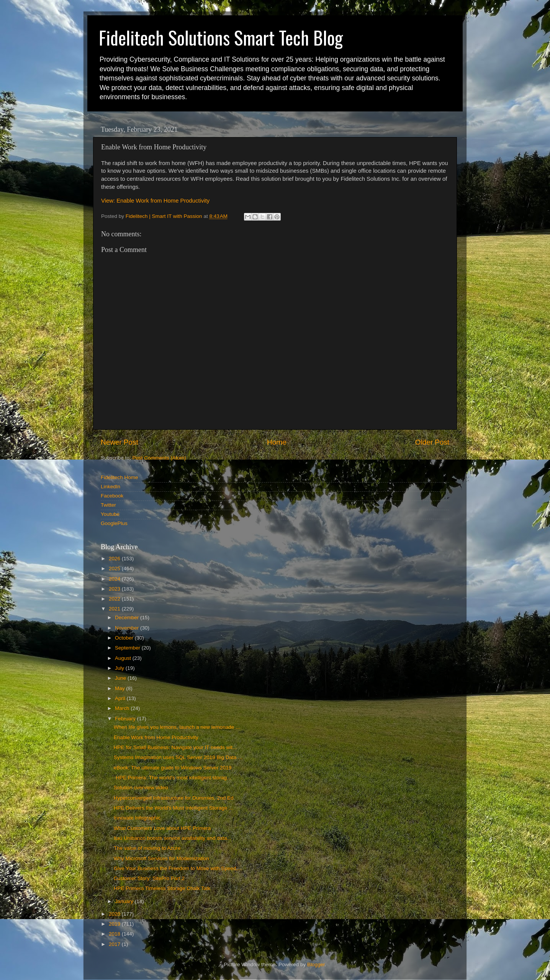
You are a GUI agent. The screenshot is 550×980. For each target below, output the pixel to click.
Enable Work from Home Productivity (156, 737)
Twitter (108, 505)
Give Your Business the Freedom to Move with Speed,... (178, 868)
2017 (115, 944)
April (121, 698)
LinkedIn (110, 487)
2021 (115, 609)
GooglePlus (114, 523)
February (126, 719)
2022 (115, 599)
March (123, 708)
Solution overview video (141, 788)
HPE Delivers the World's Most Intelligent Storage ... (173, 808)
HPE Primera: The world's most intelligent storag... (173, 778)
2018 (115, 934)
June (121, 678)
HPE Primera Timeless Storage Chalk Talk (162, 888)
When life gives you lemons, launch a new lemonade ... (177, 727)
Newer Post (119, 442)
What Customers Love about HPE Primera (162, 828)
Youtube (110, 514)
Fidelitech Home (119, 477)
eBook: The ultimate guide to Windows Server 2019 (173, 768)
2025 (115, 569)
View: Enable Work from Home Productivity (155, 201)
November (128, 628)
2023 (115, 589)
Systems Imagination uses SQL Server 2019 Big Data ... (178, 757)
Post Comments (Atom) (159, 458)
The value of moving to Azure (147, 848)
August (124, 658)
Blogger (316, 964)
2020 (115, 914)
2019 (115, 924)
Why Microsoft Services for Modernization (161, 858)
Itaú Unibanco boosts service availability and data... (173, 838)
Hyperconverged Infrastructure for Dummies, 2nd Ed (174, 798)
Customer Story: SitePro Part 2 (149, 878)
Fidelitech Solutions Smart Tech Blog (221, 37)
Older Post (432, 442)
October (125, 638)
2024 (115, 579)
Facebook (112, 496)
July (120, 668)
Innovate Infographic (137, 818)
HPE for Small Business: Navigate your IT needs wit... (175, 747)
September (128, 648)
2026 (115, 559)
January (125, 901)
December (128, 618)
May (120, 688)
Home (277, 442)
